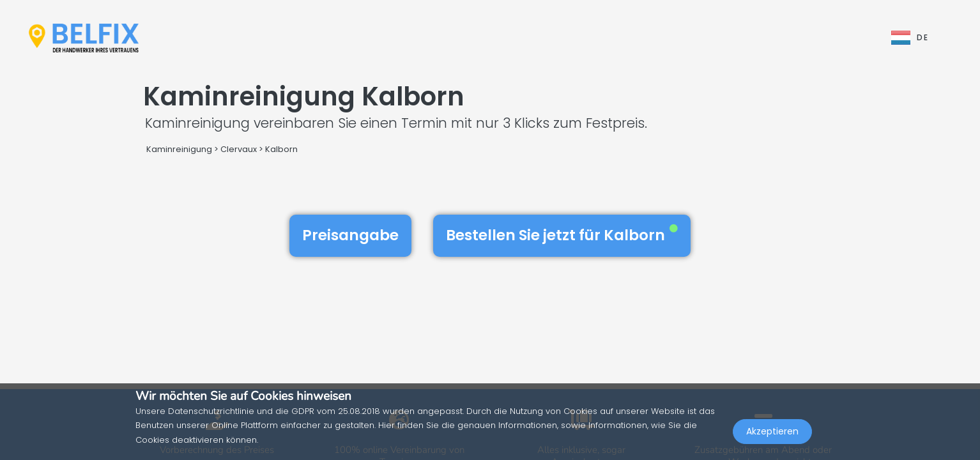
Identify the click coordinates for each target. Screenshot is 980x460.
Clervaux (239, 149)
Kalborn (281, 149)
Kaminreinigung (179, 149)
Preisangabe (350, 235)
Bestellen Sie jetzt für (562, 235)
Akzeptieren (772, 432)
